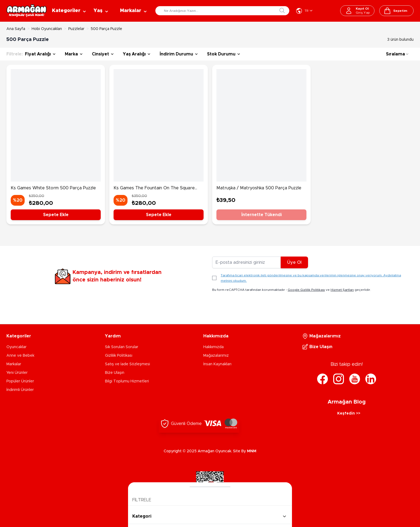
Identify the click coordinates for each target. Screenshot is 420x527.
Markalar (14, 364)
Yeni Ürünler (17, 373)
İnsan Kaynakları (217, 364)
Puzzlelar (76, 29)
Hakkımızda (213, 347)
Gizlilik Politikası (119, 356)
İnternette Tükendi (262, 215)
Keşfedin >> (349, 413)
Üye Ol (294, 262)
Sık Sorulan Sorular (122, 347)
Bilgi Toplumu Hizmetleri (127, 381)
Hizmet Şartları (342, 290)
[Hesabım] (357, 11)
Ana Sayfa (16, 29)
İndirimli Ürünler (20, 390)
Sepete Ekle (56, 215)
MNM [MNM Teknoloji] (252, 451)
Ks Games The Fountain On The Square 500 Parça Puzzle (154, 189)
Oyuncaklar (16, 347)
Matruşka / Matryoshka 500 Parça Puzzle (259, 188)
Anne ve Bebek (20, 356)
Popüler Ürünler (20, 381)
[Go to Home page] (27, 11)
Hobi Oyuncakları (47, 29)
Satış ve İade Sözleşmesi (127, 364)
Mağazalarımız (216, 356)
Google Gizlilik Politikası (306, 290)
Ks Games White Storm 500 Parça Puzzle (53, 188)
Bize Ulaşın (115, 373)
